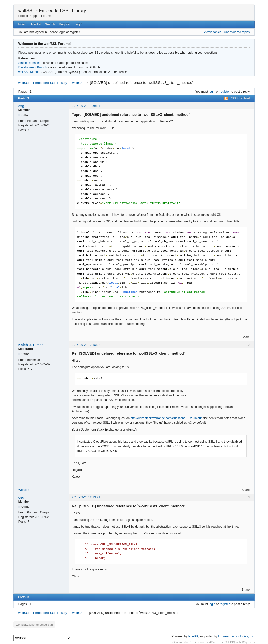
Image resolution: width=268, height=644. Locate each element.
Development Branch (33, 67)
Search (50, 24)
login (212, 92)
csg (21, 106)
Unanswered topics (237, 32)
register (225, 92)
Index (22, 24)
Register (65, 24)
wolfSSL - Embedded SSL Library (52, 11)
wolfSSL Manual (29, 72)
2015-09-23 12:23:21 (86, 497)
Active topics (213, 32)
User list (35, 24)
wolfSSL (78, 83)
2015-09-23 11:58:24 (86, 106)
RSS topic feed (240, 98)
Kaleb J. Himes (31, 345)
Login (78, 24)
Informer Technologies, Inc (236, 636)
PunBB (193, 636)
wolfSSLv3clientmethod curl (34, 624)
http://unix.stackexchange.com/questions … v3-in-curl (167, 418)
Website (24, 490)
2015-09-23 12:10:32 (86, 345)
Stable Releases (29, 63)
